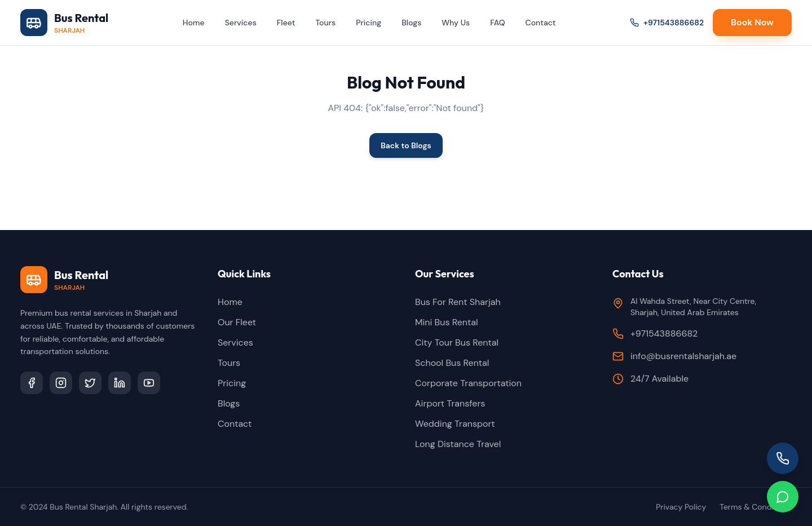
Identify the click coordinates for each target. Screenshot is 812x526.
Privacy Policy (681, 507)
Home (194, 23)
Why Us (456, 23)
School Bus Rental (452, 363)
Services (241, 23)
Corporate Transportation (468, 383)
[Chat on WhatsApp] (783, 497)
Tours (325, 23)
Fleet (286, 23)
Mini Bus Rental (447, 322)
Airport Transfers (450, 403)
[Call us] (783, 458)
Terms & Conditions (756, 507)
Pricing (369, 23)
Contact (541, 23)
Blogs (411, 23)
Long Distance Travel (458, 444)
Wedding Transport (455, 424)
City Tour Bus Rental (457, 342)
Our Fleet (237, 322)
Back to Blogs (406, 145)
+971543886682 (667, 23)
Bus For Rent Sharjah (458, 302)
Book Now (752, 22)
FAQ (497, 23)
